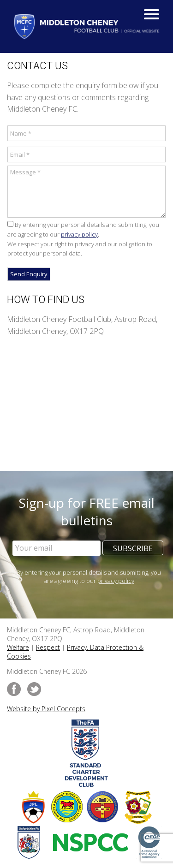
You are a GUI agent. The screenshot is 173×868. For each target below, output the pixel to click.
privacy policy (79, 234)
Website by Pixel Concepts (46, 709)
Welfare (18, 647)
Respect (48, 647)
